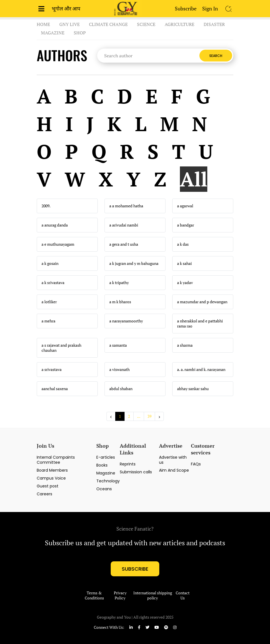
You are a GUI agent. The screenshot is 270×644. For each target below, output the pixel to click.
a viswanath (119, 370)
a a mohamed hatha (126, 206)
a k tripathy (119, 283)
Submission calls (136, 472)
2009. (46, 206)
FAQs (196, 464)
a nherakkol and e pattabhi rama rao (200, 324)
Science (146, 24)
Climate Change (108, 24)
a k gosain (50, 263)
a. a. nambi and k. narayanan (201, 370)
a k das (183, 244)
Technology (108, 481)
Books (102, 465)
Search (216, 56)
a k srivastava (53, 283)
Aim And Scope (174, 470)
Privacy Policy (120, 595)
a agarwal (185, 206)
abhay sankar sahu (193, 389)
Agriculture (179, 24)
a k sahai (184, 263)
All (194, 179)
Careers (44, 494)
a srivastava (52, 370)
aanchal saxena (55, 389)
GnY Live (69, 24)
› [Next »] (159, 416)
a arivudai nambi (124, 225)
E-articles (106, 457)
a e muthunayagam (58, 244)
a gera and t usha (124, 244)
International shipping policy (153, 595)
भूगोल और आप (66, 8)
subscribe (135, 569)
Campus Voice (51, 478)
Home (43, 24)
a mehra (48, 321)
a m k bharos (120, 302)
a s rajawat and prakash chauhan (61, 348)
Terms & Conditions (94, 595)
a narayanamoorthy (126, 321)
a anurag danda (55, 225)
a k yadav (185, 283)
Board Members (52, 470)
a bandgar (186, 225)
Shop (80, 33)
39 (149, 416)
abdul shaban (121, 389)
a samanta (118, 345)
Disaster (214, 24)
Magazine (53, 33)
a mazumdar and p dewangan (202, 302)
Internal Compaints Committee (56, 460)
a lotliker (49, 302)
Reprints (128, 464)
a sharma (185, 345)
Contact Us (183, 595)
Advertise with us (173, 460)
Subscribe (186, 8)
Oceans (104, 489)
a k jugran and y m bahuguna (134, 263)
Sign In (210, 8)
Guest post (48, 486)
